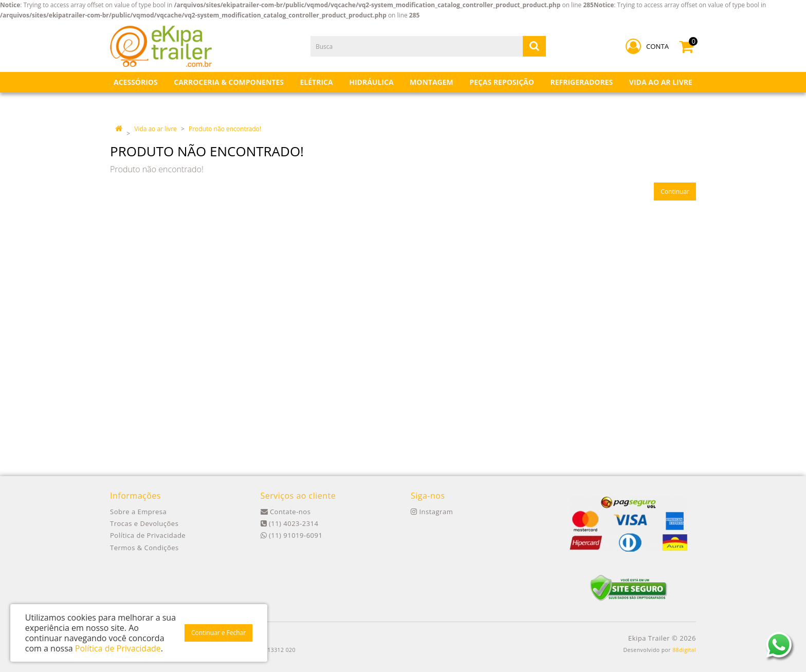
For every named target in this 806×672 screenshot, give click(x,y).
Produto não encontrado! (225, 129)
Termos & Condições (144, 548)
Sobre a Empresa (138, 512)
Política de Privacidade (148, 535)
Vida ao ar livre (155, 129)
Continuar (675, 192)
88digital (684, 650)
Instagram (432, 512)
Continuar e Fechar (218, 633)
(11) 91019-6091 (292, 535)
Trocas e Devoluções (144, 523)
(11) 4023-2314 (290, 523)
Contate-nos (286, 512)
